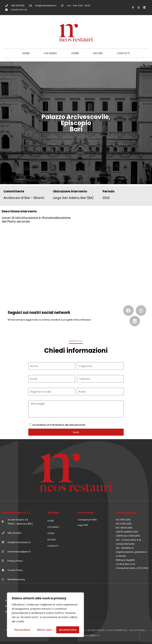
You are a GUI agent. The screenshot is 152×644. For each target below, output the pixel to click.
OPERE (75, 53)
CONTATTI (123, 53)
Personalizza (22, 630)
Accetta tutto (68, 630)
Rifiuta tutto (45, 630)
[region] (45, 615)
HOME (26, 53)
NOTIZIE (98, 53)
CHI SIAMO (50, 53)
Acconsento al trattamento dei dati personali (59, 425)
